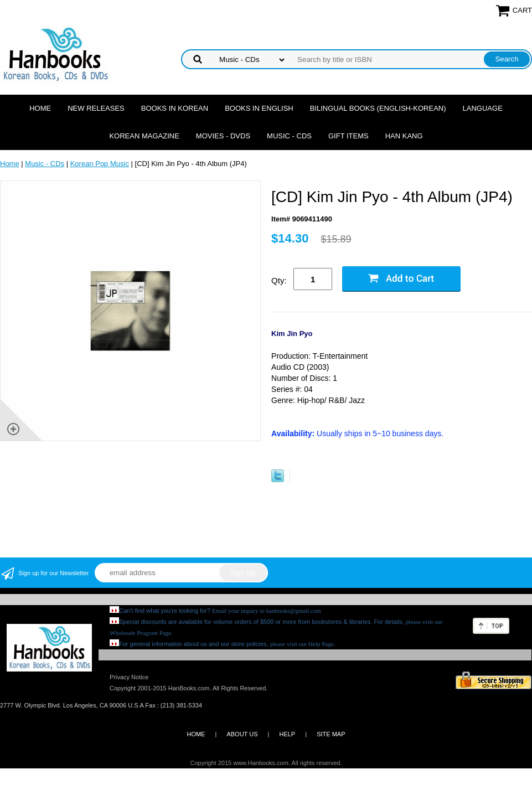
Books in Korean (175, 108)
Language (483, 108)
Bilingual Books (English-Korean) (378, 108)
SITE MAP (331, 734)
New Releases (96, 108)
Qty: (279, 280)
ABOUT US (242, 734)
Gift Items (348, 136)
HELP (287, 734)
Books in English (259, 108)
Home (40, 108)
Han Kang (404, 136)
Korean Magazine (144, 136)
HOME (196, 734)
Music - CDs (289, 136)
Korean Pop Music (100, 164)
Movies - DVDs (223, 136)
